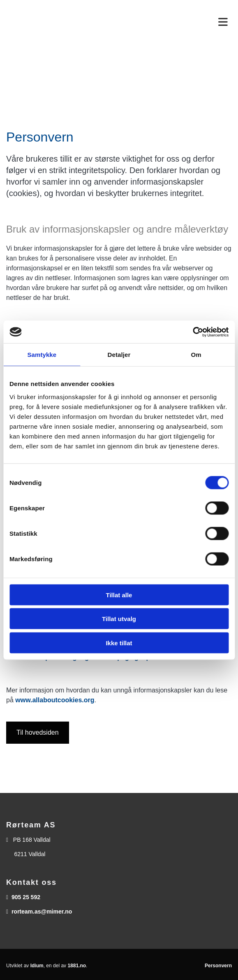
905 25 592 (26, 897)
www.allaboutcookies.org (55, 700)
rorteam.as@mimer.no (42, 911)
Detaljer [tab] (119, 355)
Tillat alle (119, 595)
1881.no (77, 966)
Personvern (218, 966)
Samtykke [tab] (42, 355)
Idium (37, 966)
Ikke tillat (119, 643)
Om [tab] (196, 355)
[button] (38, 733)
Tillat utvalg (119, 619)
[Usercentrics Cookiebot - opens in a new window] (193, 332)
